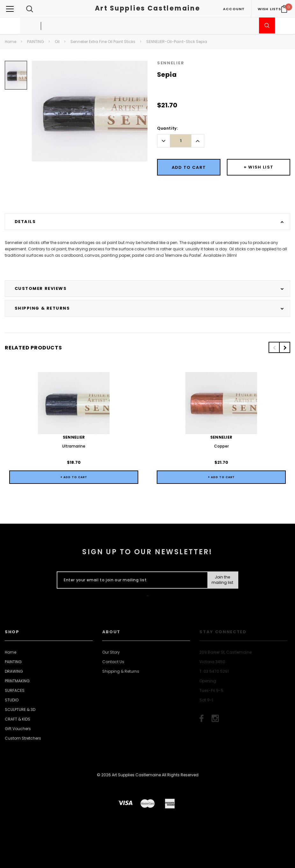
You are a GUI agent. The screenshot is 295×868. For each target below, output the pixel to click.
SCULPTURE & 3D (20, 710)
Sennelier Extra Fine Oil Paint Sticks (103, 42)
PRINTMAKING (17, 681)
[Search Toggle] (30, 9)
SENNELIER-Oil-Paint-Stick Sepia (177, 42)
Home (11, 42)
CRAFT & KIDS (18, 719)
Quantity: (167, 128)
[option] (16, 78)
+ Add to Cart (74, 477)
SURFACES (15, 690)
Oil (57, 42)
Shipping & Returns (121, 671)
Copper (221, 446)
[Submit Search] (267, 25)
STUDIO (12, 700)
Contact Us (113, 662)
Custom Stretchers (23, 738)
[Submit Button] (223, 580)
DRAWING (14, 671)
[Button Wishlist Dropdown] (259, 167)
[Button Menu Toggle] (10, 9)
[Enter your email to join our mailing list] (131, 580)
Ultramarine (74, 446)
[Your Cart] (284, 9)
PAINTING (36, 42)
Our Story (111, 652)
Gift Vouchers (18, 729)
